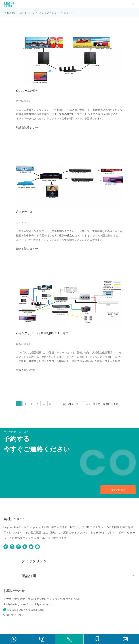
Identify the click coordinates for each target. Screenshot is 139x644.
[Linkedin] (12, 547)
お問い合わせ (118, 490)
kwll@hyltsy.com (15, 604)
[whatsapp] (37, 547)
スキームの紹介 (29, 91)
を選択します (111, 404)
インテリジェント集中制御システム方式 (44, 333)
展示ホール (26, 212)
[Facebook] (6, 547)
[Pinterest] (18, 547)
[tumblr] (25, 547)
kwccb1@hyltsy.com (42, 604)
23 (50, 404)
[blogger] (31, 547)
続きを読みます (27, 127)
